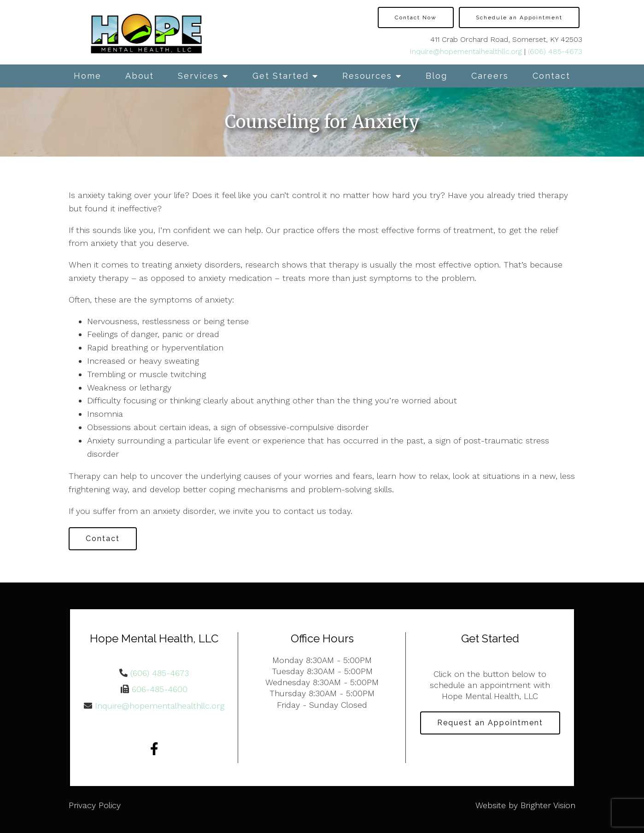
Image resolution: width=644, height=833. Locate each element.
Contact (551, 76)
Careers (490, 76)
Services (198, 76)
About (140, 76)
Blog (436, 76)
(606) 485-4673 (555, 51)
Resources (367, 76)
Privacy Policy (95, 805)
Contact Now (416, 17)
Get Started (281, 76)
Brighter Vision (548, 805)
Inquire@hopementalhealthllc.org (466, 51)
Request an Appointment (490, 723)
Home (88, 76)
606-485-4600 (160, 689)
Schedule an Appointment (519, 17)
